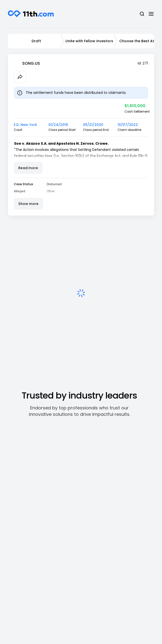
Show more (28, 204)
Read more (28, 168)
